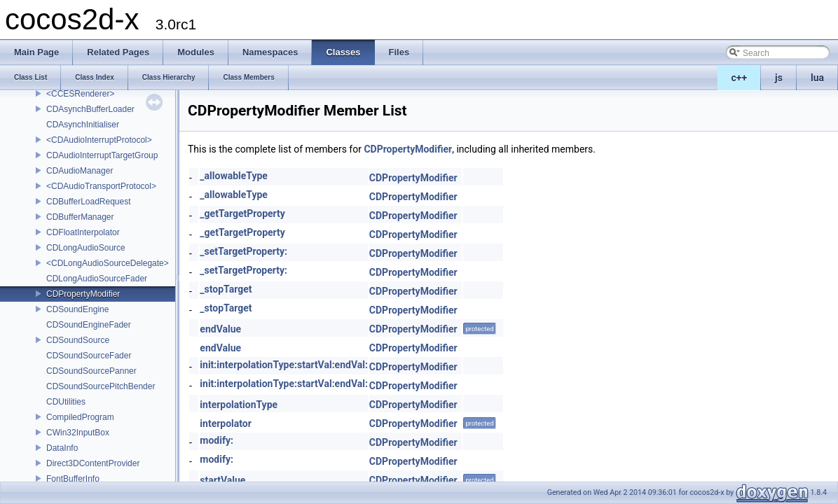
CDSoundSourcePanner (91, 371)
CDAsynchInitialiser (83, 125)
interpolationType (239, 405)
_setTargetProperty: (243, 251)
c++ (740, 78)
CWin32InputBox (78, 433)
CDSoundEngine (77, 309)
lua (817, 78)
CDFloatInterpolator (83, 232)
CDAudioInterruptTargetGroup (102, 155)
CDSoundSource (78, 340)
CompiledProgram (80, 417)
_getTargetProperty (242, 213)
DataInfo (62, 448)
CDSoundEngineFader (89, 325)
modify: (217, 440)
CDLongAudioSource (86, 248)
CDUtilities (66, 402)
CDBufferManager (80, 217)
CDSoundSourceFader (89, 356)
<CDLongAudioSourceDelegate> (108, 263)
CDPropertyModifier (83, 294)
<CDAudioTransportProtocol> (101, 186)
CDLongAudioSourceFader (97, 279)
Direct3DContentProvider (93, 463)
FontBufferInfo (73, 479)
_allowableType (234, 176)
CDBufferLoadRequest (89, 202)
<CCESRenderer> (80, 94)
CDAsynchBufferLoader (90, 109)
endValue (220, 329)
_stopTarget (226, 289)
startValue (222, 480)
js (779, 78)
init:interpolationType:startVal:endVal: (284, 365)
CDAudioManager (80, 171)
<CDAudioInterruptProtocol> (99, 140)
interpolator (226, 423)
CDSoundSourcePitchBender (101, 386)
